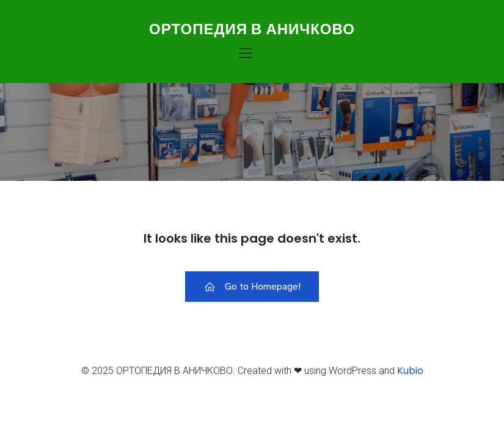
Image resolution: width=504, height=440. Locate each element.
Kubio (410, 371)
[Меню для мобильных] (246, 53)
